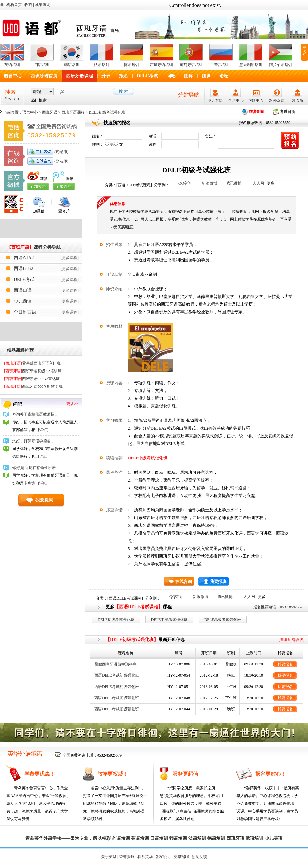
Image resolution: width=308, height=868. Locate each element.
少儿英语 (215, 100)
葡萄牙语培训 (191, 65)
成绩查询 (43, 5)
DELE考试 (147, 76)
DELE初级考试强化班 (116, 620)
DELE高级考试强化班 (223, 620)
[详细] (43, 430)
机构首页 (14, 5)
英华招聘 (181, 857)
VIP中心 (256, 100)
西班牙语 (50, 112)
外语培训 (121, 838)
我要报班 (218, 582)
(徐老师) (61, 161)
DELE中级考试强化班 (148, 458)
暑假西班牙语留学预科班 (116, 664)
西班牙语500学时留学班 (33, 386)
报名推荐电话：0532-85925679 (279, 607)
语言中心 (13, 76)
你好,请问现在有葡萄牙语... (35, 468)
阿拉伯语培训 (281, 65)
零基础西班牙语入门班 (32, 363)
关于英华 (109, 857)
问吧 (171, 76)
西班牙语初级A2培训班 (33, 371)
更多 (304, 50)
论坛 (224, 76)
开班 (106, 76)
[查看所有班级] (292, 640)
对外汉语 (277, 100)
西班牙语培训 (161, 65)
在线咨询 (184, 582)
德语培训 (132, 65)
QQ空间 (185, 183)
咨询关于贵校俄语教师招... (35, 414)
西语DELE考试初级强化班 (117, 675)
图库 (189, 76)
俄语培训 (221, 65)
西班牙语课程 (80, 76)
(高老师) (61, 152)
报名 (124, 76)
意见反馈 (199, 857)
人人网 (258, 183)
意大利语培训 (251, 65)
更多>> (73, 404)
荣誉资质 (127, 857)
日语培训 (42, 65)
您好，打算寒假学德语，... (35, 441)
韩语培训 (72, 65)
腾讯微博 (234, 183)
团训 (206, 76)
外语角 (297, 100)
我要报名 (285, 664)
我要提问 (44, 500)
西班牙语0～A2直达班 (32, 379)
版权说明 (163, 857)
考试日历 (287, 112)
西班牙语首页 (44, 76)
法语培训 (102, 65)
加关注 (65, 187)
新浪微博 (210, 183)
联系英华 (145, 857)
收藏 (28, 5)
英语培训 (12, 65)
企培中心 (236, 100)
